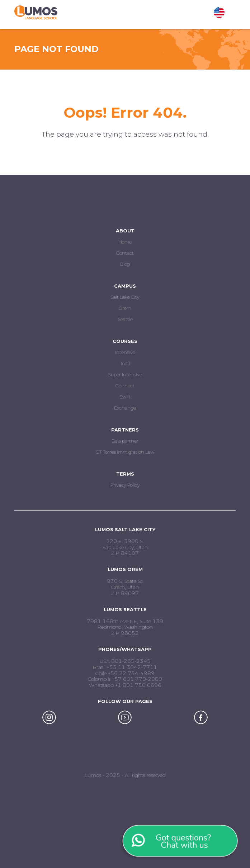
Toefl (125, 363)
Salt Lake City (125, 297)
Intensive (125, 352)
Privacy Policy (125, 485)
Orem (125, 308)
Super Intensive (125, 374)
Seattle (125, 319)
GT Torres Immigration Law (125, 452)
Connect (125, 386)
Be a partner (125, 441)
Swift (125, 397)
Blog (125, 264)
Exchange (125, 408)
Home (125, 242)
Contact (125, 253)
